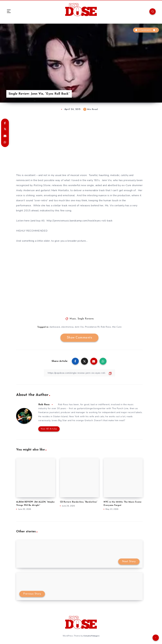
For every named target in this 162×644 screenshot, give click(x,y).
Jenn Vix (79, 327)
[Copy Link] (79, 373)
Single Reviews (86, 319)
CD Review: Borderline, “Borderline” (79, 502)
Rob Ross (106, 327)
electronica (67, 327)
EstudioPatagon (91, 636)
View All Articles (49, 429)
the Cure (117, 327)
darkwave (55, 327)
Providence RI (92, 327)
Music (73, 319)
